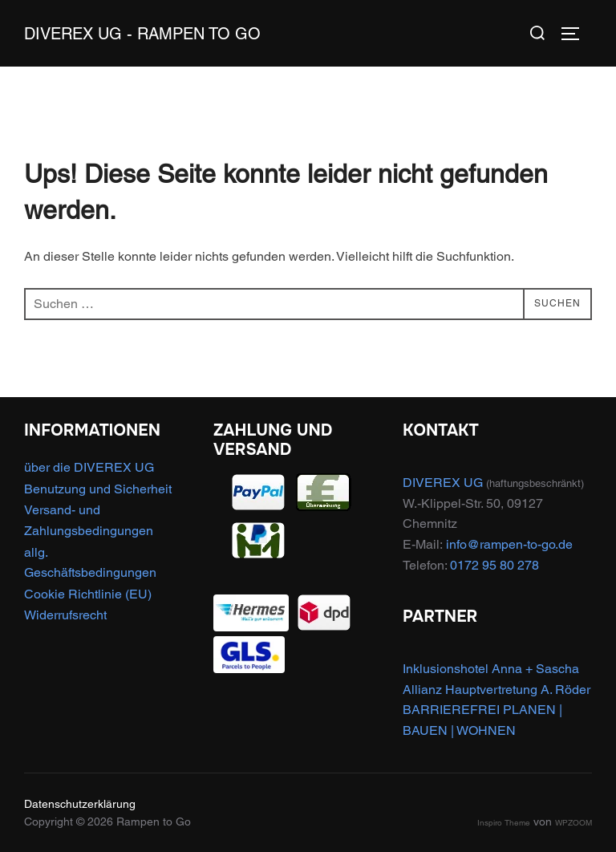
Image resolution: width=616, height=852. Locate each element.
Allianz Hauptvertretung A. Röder (496, 690)
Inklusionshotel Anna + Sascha (491, 669)
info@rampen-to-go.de (509, 544)
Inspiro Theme (504, 823)
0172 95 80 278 (494, 565)
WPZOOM (573, 823)
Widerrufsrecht (65, 615)
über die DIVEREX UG (89, 467)
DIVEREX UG (443, 483)
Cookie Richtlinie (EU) (88, 594)
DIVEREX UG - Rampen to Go (142, 34)
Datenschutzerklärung (80, 804)
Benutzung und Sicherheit (98, 489)
